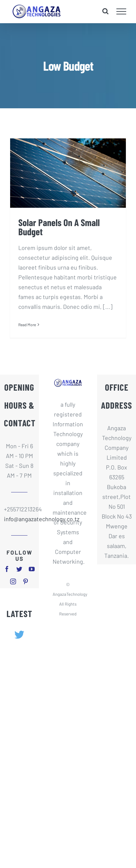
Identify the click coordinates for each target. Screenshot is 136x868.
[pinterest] (25, 581)
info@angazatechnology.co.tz (19, 519)
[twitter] (19, 569)
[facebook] (7, 569)
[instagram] (13, 581)
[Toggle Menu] (121, 11)
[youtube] (32, 569)
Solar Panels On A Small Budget (59, 227)
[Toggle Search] (105, 11)
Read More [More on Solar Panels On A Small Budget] (27, 325)
